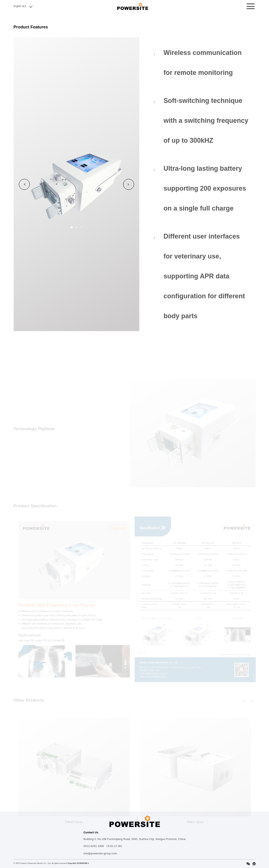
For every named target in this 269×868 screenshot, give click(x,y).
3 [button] (81, 228)
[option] (76, 184)
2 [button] (76, 228)
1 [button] (71, 228)
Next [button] (129, 184)
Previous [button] (24, 184)
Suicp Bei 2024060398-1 (78, 863)
